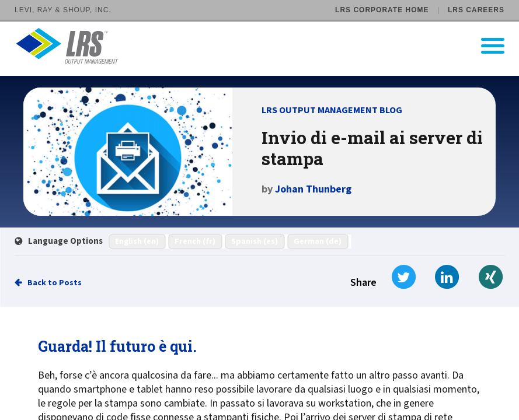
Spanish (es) (255, 242)
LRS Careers (476, 10)
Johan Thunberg (313, 189)
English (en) (137, 242)
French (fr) (195, 242)
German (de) (318, 242)
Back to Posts (55, 283)
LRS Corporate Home (382, 10)
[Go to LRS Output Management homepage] (267, 46)
